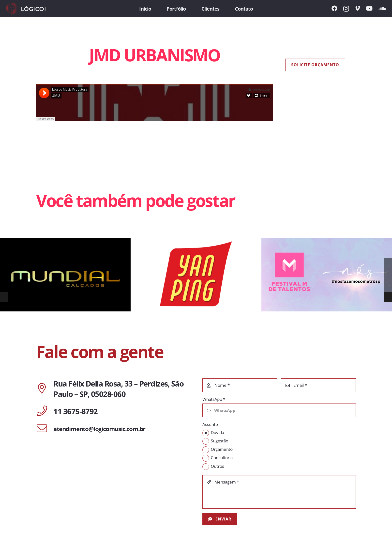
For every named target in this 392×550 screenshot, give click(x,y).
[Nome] (240, 385)
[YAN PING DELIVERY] (196, 275)
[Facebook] (334, 8)
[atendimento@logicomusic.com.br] (45, 429)
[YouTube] (369, 8)
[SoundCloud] (382, 8)
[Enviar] (220, 519)
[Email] (318, 385)
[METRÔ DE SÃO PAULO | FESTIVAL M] (327, 275)
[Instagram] (346, 9)
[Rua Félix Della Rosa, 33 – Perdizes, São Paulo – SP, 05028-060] (45, 389)
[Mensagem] (279, 492)
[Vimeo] (357, 8)
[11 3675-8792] (45, 411)
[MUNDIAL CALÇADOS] (65, 275)
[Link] (26, 9)
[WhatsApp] (279, 410)
